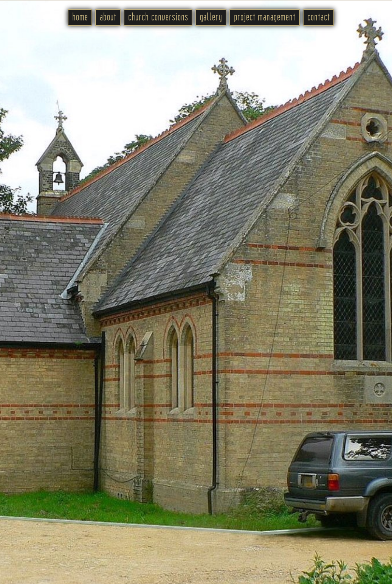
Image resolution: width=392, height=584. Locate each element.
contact (319, 17)
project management (265, 17)
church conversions (158, 17)
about (108, 17)
